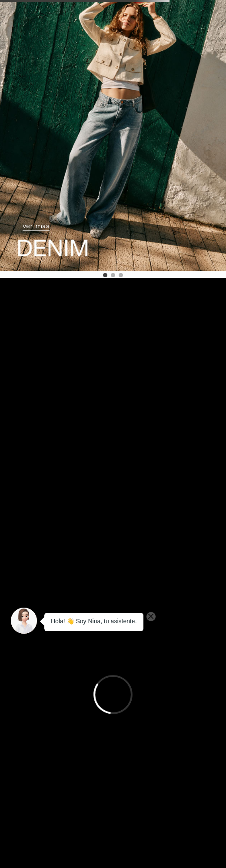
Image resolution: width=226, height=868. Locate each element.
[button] (105, 275)
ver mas (36, 226)
